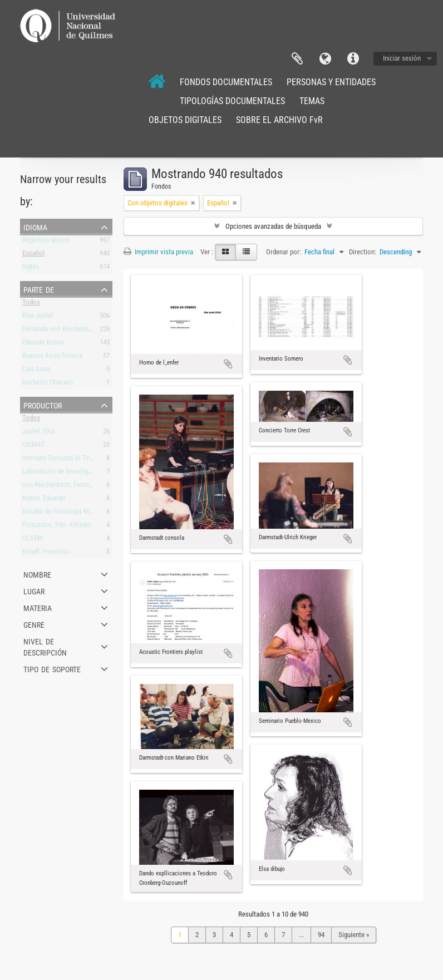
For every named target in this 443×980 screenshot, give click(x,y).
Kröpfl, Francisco (46, 553)
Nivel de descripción (45, 646)
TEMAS (312, 101)
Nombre (37, 574)
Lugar (34, 590)
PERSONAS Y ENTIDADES (331, 82)
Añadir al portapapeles (228, 364)
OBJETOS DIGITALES (185, 120)
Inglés (31, 269)
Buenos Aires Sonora (52, 358)
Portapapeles (297, 59)
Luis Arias (36, 371)
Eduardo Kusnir (43, 344)
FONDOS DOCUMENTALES (226, 82)
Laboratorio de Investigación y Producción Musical (94, 473)
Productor (43, 405)
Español (33, 255)
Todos (31, 304)
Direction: (363, 252)
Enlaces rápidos (353, 59)
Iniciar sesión (402, 58)
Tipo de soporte (52, 668)
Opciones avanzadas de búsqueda (273, 226)
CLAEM (33, 540)
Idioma (325, 59)
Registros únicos (46, 242)
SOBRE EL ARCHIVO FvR (279, 120)
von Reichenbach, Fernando (61, 487)
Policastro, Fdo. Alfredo (56, 527)
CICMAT (34, 447)
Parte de (39, 289)
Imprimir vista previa (158, 252)
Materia (38, 607)
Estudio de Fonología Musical (64, 513)
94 (321, 935)
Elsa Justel (38, 317)
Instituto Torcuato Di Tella (59, 460)
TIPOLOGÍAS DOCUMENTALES (232, 101)
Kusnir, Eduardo (44, 500)
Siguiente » (354, 935)
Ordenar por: (284, 252)
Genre (34, 624)
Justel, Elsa (38, 433)
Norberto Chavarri (48, 384)
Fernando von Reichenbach (60, 331)
